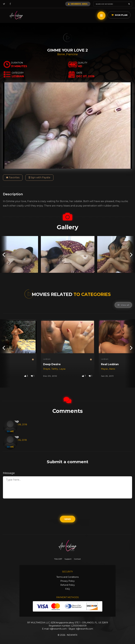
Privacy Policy (67, 581)
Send (68, 519)
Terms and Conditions (67, 577)
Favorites (13, 177)
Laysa (62, 369)
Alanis (112, 369)
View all (123, 305)
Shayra (47, 369)
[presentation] (4, 254)
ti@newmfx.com (58, 629)
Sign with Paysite (39, 177)
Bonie (61, 54)
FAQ (67, 589)
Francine (72, 54)
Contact (77, 559)
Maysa (105, 369)
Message (9, 473)
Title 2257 (58, 559)
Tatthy (55, 369)
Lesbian (47, 359)
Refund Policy (68, 585)
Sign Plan (119, 15)
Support (68, 559)
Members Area (78, 4)
